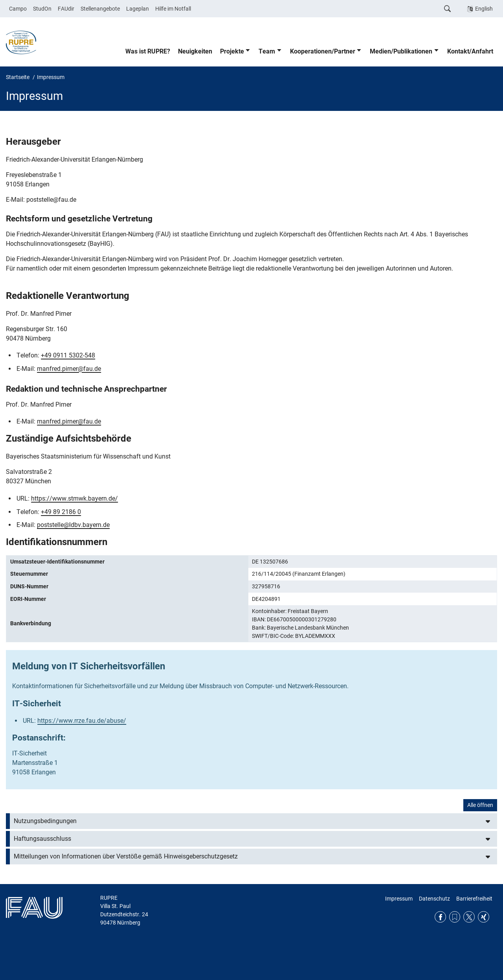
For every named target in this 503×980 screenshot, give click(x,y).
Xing (484, 917)
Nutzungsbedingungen (45, 821)
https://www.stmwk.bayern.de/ (74, 498)
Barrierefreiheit (474, 899)
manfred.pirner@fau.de (69, 369)
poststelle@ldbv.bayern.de (73, 525)
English (484, 9)
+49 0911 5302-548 (68, 355)
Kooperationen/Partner (323, 51)
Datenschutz (434, 899)
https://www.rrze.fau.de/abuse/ (82, 721)
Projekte (232, 51)
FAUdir (66, 9)
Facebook (440, 917)
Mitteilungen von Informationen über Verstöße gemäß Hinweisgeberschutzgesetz (126, 856)
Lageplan (138, 9)
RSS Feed (455, 917)
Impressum (399, 899)
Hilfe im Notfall (173, 9)
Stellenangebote (100, 9)
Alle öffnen (480, 805)
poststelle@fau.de (51, 200)
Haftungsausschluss (42, 839)
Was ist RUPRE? (148, 51)
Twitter (469, 917)
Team (267, 51)
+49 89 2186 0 (61, 512)
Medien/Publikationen (401, 51)
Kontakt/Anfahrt (470, 51)
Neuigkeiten (195, 51)
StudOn (42, 9)
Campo (18, 9)
